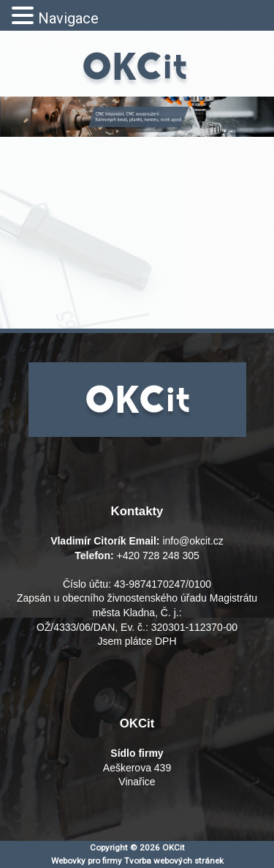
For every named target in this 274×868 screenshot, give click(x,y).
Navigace (68, 18)
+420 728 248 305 (158, 555)
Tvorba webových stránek (174, 861)
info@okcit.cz (193, 541)
